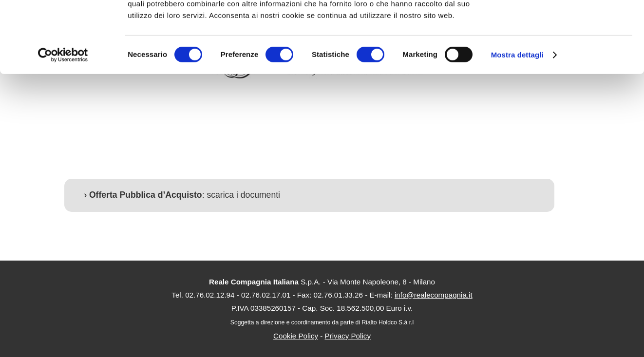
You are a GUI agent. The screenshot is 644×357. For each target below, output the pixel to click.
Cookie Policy (296, 336)
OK (563, 24)
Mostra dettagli (517, 122)
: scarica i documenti (185, 195)
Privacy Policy (348, 336)
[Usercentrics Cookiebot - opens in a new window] (63, 122)
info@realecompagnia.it (434, 295)
